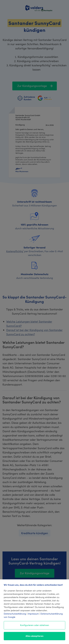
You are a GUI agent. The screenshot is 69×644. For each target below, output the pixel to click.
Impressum (33, 614)
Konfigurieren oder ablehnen (35, 625)
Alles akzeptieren (34, 636)
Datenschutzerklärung (15, 614)
